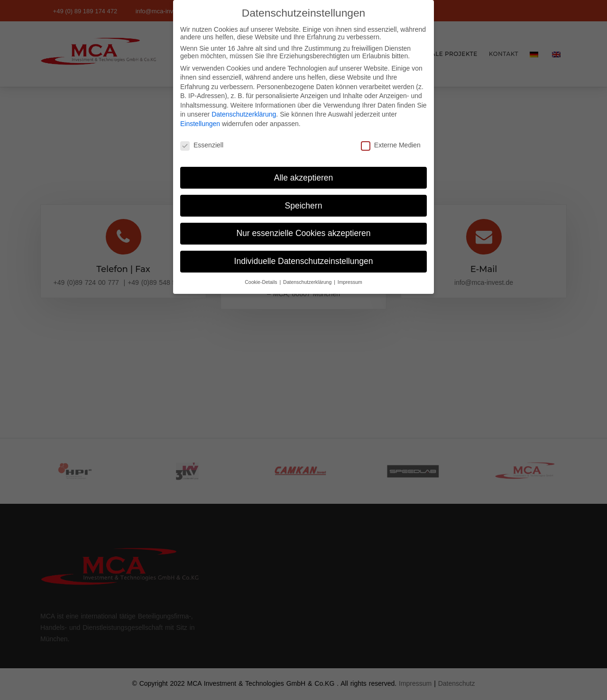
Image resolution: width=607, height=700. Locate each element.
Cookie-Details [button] (262, 275)
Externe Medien (391, 138)
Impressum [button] (350, 275)
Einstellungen (200, 117)
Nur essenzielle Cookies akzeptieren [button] (303, 226)
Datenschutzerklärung (244, 107)
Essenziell (202, 138)
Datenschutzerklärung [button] (308, 275)
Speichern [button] (304, 198)
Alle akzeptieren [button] (304, 170)
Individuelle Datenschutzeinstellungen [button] (304, 254)
